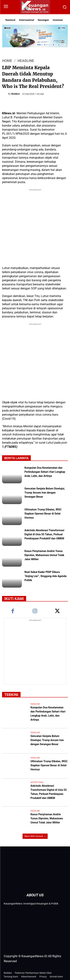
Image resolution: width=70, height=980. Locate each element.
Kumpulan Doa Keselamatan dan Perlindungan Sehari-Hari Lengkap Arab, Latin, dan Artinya (45, 472)
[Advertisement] (35, 226)
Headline (26, 61)
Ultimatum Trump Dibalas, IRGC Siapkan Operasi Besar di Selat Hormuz (43, 514)
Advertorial (37, 782)
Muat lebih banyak (35, 836)
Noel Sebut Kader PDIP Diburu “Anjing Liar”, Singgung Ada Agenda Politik (45, 576)
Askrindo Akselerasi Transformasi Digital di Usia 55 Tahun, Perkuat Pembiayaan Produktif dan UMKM (44, 535)
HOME (7, 61)
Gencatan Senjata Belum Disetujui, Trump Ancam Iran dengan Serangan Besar (45, 493)
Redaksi (15, 94)
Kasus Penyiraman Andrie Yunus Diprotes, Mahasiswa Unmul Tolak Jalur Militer (44, 555)
